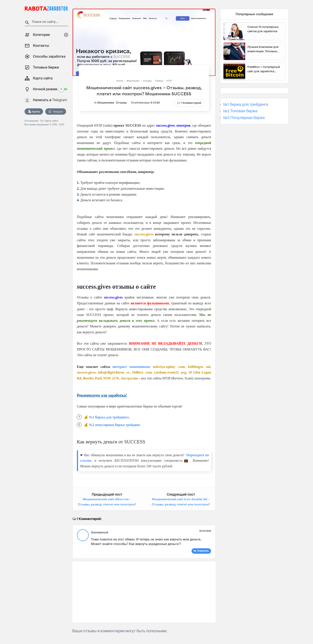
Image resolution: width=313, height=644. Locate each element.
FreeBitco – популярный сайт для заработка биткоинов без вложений (265, 69)
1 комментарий (191, 103)
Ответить (203, 551)
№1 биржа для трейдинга (246, 104)
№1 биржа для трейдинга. (109, 417)
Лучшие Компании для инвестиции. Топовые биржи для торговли (263, 49)
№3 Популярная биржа (244, 118)
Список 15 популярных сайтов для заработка (263, 29)
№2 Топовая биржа (240, 111)
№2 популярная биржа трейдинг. (115, 425)
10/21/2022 (205, 531)
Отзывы (121, 103)
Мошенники (106, 103)
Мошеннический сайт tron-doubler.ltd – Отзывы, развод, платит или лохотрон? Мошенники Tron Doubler (181, 504)
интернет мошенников (131, 367)
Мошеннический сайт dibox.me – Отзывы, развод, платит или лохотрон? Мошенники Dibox (107, 504)
